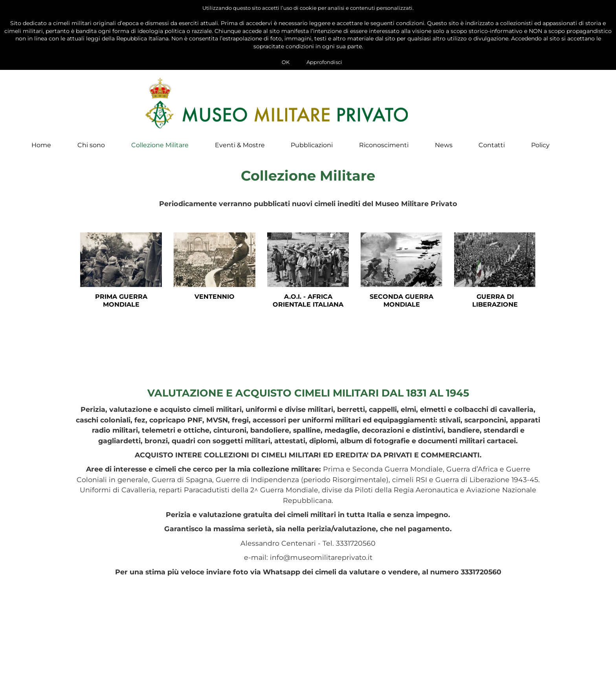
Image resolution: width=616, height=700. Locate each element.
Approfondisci (324, 62)
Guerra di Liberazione (495, 307)
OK (286, 62)
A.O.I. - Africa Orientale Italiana (308, 307)
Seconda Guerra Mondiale (401, 307)
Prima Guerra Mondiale (121, 307)
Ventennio (214, 303)
